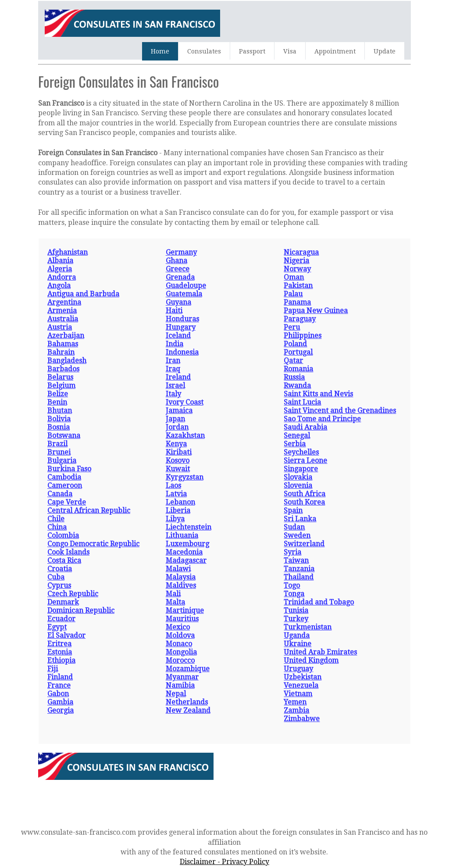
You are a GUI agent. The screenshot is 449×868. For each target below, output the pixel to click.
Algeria (60, 269)
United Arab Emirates (320, 652)
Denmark (63, 602)
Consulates (204, 51)
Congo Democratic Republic (93, 544)
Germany (181, 252)
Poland (295, 344)
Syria (292, 552)
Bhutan (60, 411)
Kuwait (178, 469)
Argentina (64, 302)
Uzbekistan (303, 677)
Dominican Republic (81, 610)
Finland (60, 677)
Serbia (295, 444)
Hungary (181, 327)
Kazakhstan (185, 436)
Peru (292, 327)
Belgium (61, 386)
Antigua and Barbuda (83, 294)
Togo (292, 585)
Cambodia (64, 477)
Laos (173, 486)
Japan (175, 419)
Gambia (60, 702)
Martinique (185, 610)
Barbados (63, 369)
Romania (298, 369)
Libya (175, 519)
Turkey (296, 619)
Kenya (176, 444)
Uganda (297, 635)
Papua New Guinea (316, 311)
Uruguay (298, 669)
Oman (294, 277)
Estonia (60, 652)
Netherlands (187, 702)
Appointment (335, 51)
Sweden (297, 535)
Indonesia (182, 352)
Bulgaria (62, 461)
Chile (56, 519)
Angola (59, 286)
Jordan (177, 427)
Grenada (180, 277)
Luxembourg (187, 544)
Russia (294, 377)
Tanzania (299, 569)
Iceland (178, 336)
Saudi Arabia (305, 427)
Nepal (176, 694)
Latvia (176, 494)
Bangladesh (67, 361)
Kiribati (179, 452)
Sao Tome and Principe (322, 419)
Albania (60, 261)
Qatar (293, 361)
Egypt (57, 627)
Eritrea (59, 644)
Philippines (303, 336)
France (59, 685)
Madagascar (186, 560)
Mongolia (181, 652)
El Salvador (66, 635)
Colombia (63, 535)
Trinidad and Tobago (319, 602)
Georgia (61, 710)
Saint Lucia (302, 402)
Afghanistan (68, 252)
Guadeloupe (186, 286)
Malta (175, 602)
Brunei (59, 452)
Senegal (297, 436)
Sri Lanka (300, 519)
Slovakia (298, 477)
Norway (297, 269)
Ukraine (298, 644)
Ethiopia (61, 660)
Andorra (62, 277)
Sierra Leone (305, 461)
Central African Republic (89, 510)
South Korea (304, 502)
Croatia (60, 569)
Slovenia (298, 486)
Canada (60, 494)
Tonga (294, 594)
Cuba (56, 577)
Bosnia (59, 427)
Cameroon (65, 486)
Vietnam (298, 694)
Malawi (178, 569)
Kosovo (178, 461)
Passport (252, 51)
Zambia (296, 710)
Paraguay (300, 319)
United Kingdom (311, 660)
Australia (63, 319)
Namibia (180, 685)
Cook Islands (68, 552)
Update (385, 51)
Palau (293, 294)
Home (160, 51)
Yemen (295, 702)
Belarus (60, 377)
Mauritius (182, 619)
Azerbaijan (66, 336)
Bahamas (63, 344)
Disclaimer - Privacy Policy (224, 862)
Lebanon (180, 502)
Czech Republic (73, 594)
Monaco (179, 644)
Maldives (181, 585)
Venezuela (301, 685)
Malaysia (181, 577)
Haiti (174, 311)
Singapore (301, 469)
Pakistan (298, 286)
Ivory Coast (185, 402)
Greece (178, 269)
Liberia (178, 510)
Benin (57, 402)
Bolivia (59, 419)
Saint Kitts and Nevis (318, 394)
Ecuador (61, 619)
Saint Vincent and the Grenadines (340, 411)
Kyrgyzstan (185, 477)
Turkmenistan (308, 627)
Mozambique (188, 669)
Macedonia (184, 552)
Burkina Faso (69, 469)
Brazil (57, 444)
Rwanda (297, 386)
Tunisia (296, 610)
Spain (293, 510)
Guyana (178, 302)
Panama (297, 302)
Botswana (64, 436)
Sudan (294, 527)
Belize (58, 394)
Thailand (299, 577)
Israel (175, 386)
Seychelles (301, 452)
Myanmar (182, 677)
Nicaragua (301, 252)
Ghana (176, 261)
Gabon (58, 694)
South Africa (305, 494)
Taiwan (296, 560)
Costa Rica (64, 560)
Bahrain (61, 352)
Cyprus (59, 585)
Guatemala (184, 294)
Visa (290, 51)
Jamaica (179, 411)
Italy (173, 394)
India (175, 344)
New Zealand (188, 710)
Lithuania (182, 535)
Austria (60, 327)
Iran (173, 361)
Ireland (178, 377)
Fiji (53, 669)
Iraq (173, 369)
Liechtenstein (189, 527)
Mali (173, 594)
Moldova (180, 635)
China (57, 527)
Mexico (178, 627)
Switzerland (304, 544)
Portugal (298, 352)
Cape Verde (67, 502)
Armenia (62, 311)
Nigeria (296, 261)
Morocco (180, 660)
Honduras (182, 319)
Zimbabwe (302, 719)
